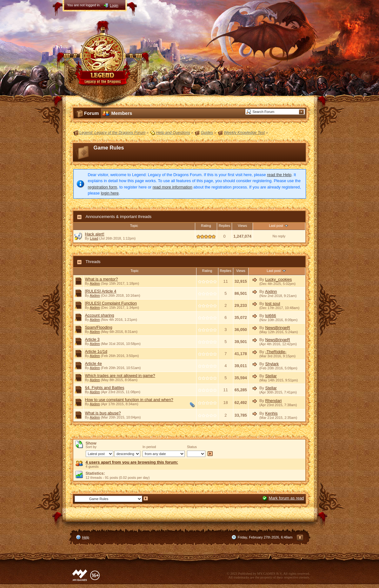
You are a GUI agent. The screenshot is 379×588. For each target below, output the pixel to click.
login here (110, 193)
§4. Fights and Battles (105, 388)
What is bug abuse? (103, 413)
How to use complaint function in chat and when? (129, 400)
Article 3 (92, 339)
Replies (224, 226)
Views (242, 226)
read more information (173, 187)
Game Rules (109, 148)
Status (192, 447)
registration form (103, 187)
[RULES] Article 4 (101, 291)
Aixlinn (95, 283)
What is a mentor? (102, 279)
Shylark (272, 364)
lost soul (273, 304)
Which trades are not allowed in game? (120, 376)
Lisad (94, 238)
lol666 (270, 316)
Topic (134, 226)
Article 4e (93, 363)
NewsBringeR (277, 328)
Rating (206, 226)
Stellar (271, 376)
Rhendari (273, 401)
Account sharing (100, 315)
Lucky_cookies (278, 279)
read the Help (279, 175)
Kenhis (271, 413)
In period (149, 447)
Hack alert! (95, 234)
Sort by (91, 447)
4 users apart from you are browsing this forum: (132, 462)
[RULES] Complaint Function (111, 303)
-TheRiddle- (276, 352)
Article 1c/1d (96, 351)
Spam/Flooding (99, 327)
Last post (279, 226)
